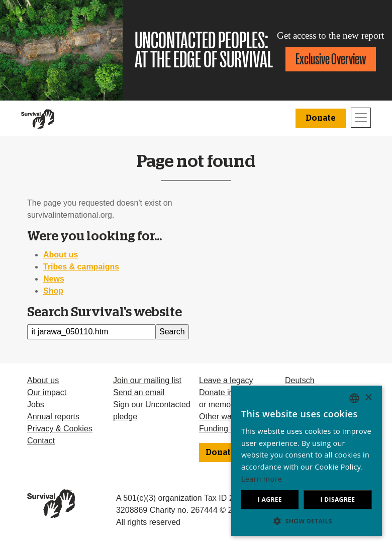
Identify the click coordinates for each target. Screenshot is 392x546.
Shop (53, 291)
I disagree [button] (337, 499)
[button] (307, 521)
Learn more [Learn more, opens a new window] (262, 479)
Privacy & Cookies (60, 429)
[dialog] (307, 461)
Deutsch (300, 380)
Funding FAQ (223, 429)
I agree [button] (270, 499)
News (54, 279)
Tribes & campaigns (81, 267)
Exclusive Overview (331, 59)
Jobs (36, 404)
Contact (41, 441)
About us (61, 255)
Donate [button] (321, 118)
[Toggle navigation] (361, 118)
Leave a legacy (226, 380)
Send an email (139, 392)
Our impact (47, 392)
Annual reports (53, 417)
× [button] (368, 398)
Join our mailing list (147, 380)
